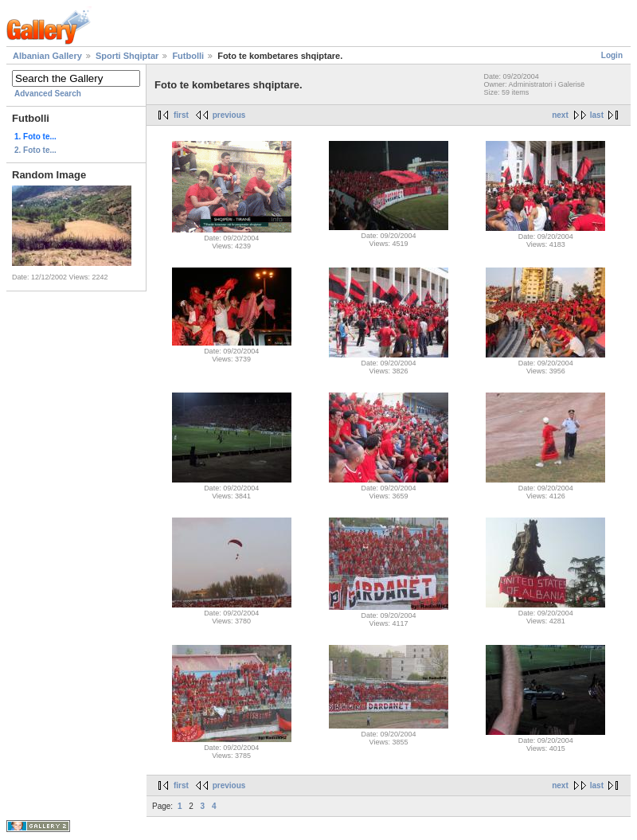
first (181, 115)
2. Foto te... (35, 150)
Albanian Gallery (47, 56)
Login (612, 55)
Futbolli (188, 56)
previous (229, 115)
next (560, 115)
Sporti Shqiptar (127, 56)
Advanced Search (48, 94)
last (597, 115)
